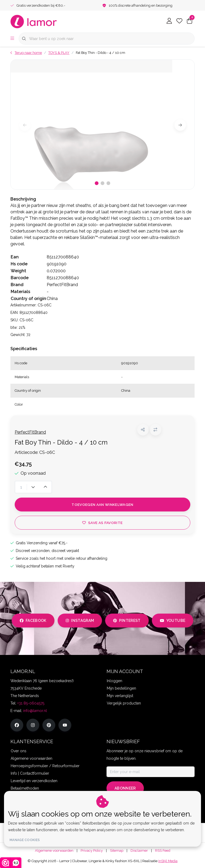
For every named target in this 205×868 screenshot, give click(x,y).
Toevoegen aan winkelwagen (102, 505)
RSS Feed (163, 851)
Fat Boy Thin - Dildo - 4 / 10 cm (100, 53)
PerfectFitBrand (30, 432)
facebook (33, 621)
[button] (143, 430)
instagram (80, 621)
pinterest (127, 621)
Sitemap (117, 851)
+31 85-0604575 (31, 703)
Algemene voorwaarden (54, 851)
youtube (173, 621)
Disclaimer (139, 851)
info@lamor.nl (35, 711)
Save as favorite (102, 523)
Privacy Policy (92, 851)
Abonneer (125, 788)
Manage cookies (25, 840)
